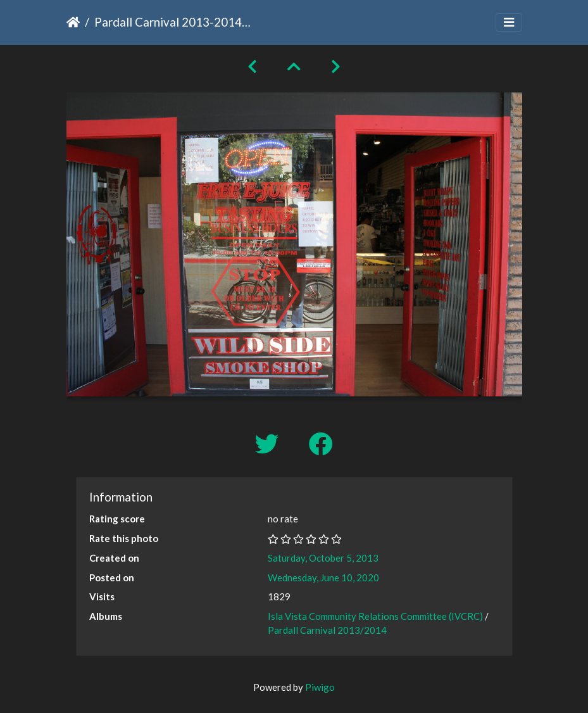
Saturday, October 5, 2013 (323, 558)
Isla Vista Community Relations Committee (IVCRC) (375, 616)
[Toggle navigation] (509, 22)
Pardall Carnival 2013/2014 (327, 630)
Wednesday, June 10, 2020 (323, 577)
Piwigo (320, 687)
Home (73, 22)
